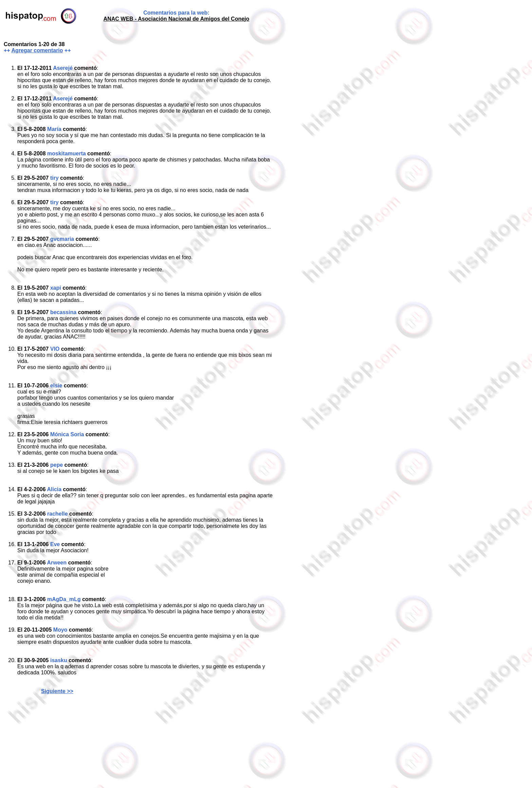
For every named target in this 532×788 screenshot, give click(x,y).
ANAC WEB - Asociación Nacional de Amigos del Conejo (176, 19)
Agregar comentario (37, 50)
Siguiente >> (57, 691)
